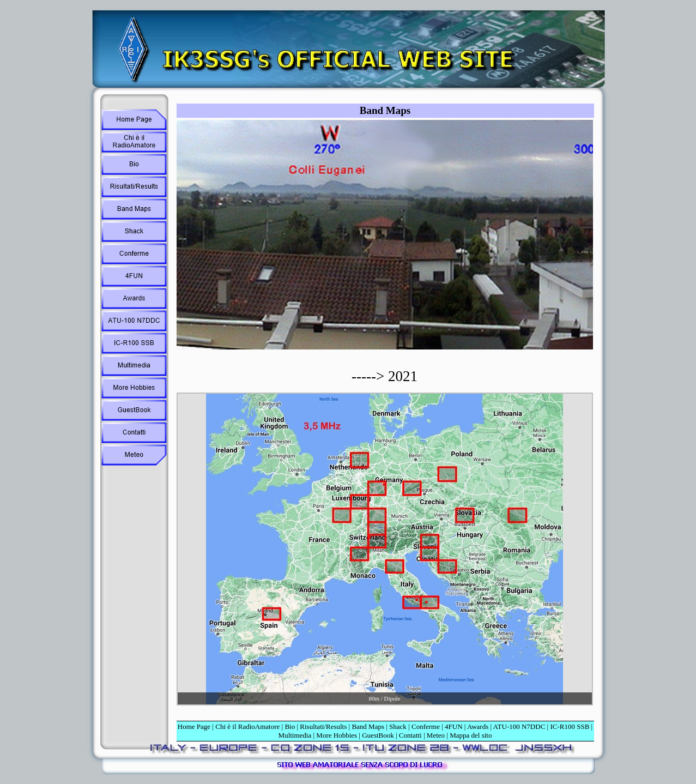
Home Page (194, 726)
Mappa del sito (471, 735)
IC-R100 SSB (570, 726)
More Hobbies (337, 735)
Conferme (426, 726)
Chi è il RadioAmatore (247, 726)
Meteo (436, 735)
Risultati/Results (323, 726)
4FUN (454, 726)
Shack (398, 726)
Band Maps (368, 726)
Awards (478, 726)
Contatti (410, 735)
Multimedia (295, 735)
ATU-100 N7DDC (519, 726)
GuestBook (378, 735)
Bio (290, 726)
